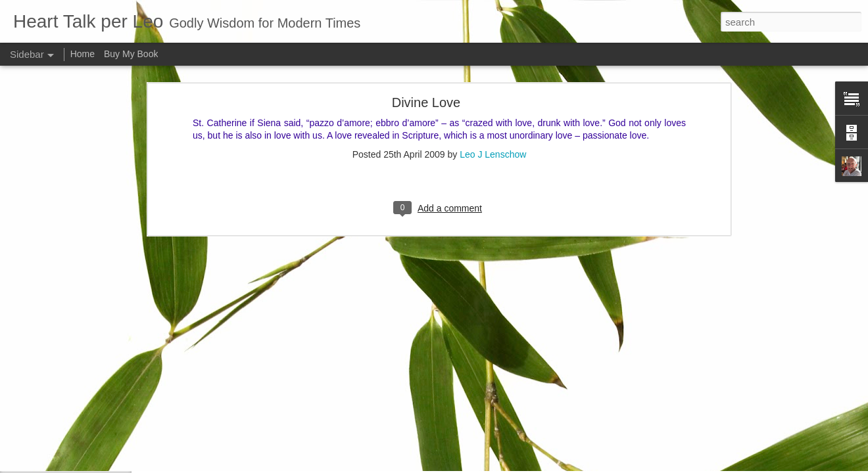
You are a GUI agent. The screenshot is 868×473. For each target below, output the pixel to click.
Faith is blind (54, 405)
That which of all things (72, 464)
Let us (43, 346)
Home (83, 54)
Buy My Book (131, 54)
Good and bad (57, 435)
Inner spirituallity (61, 376)
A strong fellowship (65, 317)
